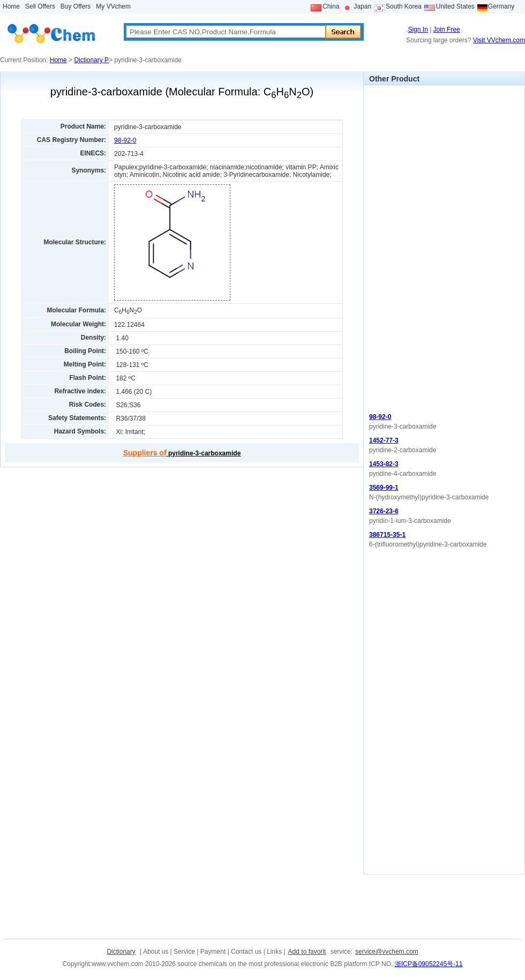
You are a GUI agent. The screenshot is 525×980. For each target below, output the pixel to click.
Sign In (418, 29)
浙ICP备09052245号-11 (429, 964)
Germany (501, 6)
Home (11, 6)
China (331, 6)
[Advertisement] (407, 246)
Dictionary (121, 952)
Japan (362, 6)
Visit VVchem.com (499, 40)
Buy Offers (76, 6)
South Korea (404, 6)
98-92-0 (125, 140)
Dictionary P (91, 60)
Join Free (447, 29)
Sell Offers (40, 6)
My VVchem (113, 6)
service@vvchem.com (387, 952)
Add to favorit (307, 952)
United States (455, 6)
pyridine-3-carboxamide (182, 453)
